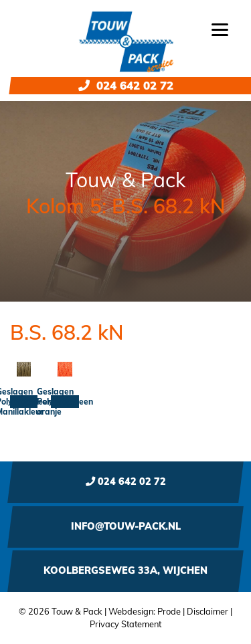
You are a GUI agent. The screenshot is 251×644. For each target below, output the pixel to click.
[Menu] (220, 28)
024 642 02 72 (126, 85)
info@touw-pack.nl (126, 526)
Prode (169, 611)
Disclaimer (207, 611)
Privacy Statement (125, 624)
